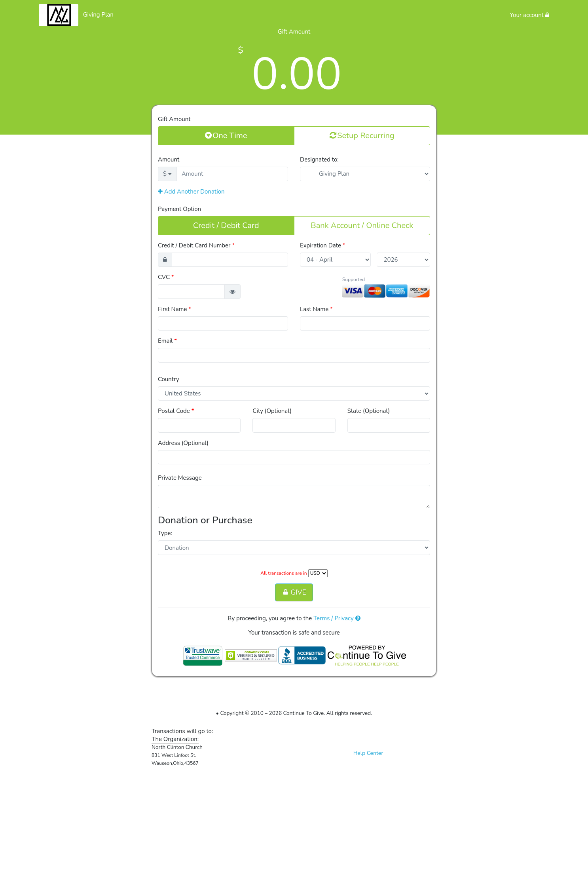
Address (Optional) (183, 443)
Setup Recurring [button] (362, 135)
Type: (165, 533)
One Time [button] (226, 135)
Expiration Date (323, 245)
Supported (354, 279)
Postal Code (176, 411)
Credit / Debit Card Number (196, 245)
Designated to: (319, 160)
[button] (232, 292)
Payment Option (179, 209)
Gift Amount (174, 119)
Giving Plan (98, 15)
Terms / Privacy (337, 618)
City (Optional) (272, 411)
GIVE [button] (294, 592)
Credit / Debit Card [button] (226, 225)
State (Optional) (369, 411)
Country (169, 379)
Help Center (368, 753)
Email (167, 341)
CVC (166, 277)
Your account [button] (529, 15)
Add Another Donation (191, 192)
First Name (175, 309)
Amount (169, 160)
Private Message (180, 478)
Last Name (316, 309)
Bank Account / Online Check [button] (362, 225)
